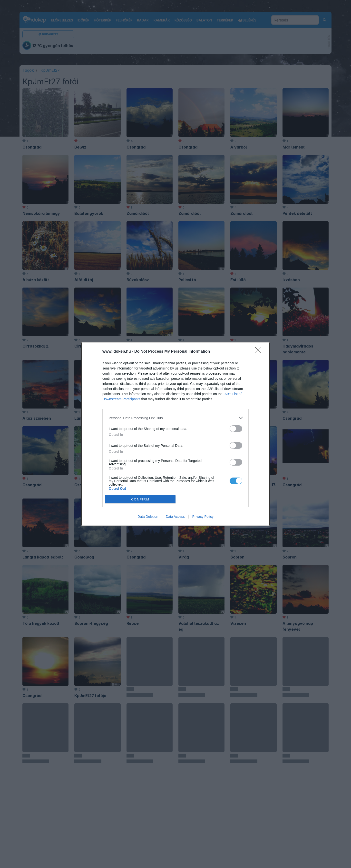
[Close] (260, 352)
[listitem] (175, 418)
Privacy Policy (203, 517)
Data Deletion (148, 517)
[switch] (236, 429)
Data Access (175, 517)
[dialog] (175, 434)
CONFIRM (140, 499)
